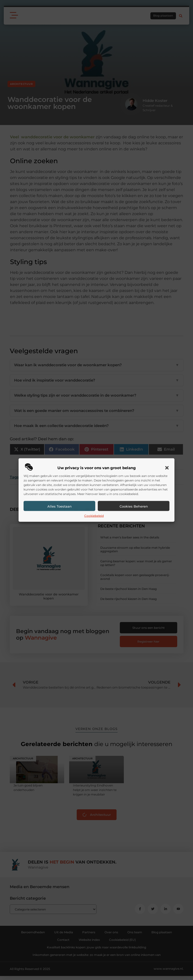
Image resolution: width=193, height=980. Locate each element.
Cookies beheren (134, 506)
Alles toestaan (60, 506)
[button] (167, 468)
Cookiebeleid (94, 515)
